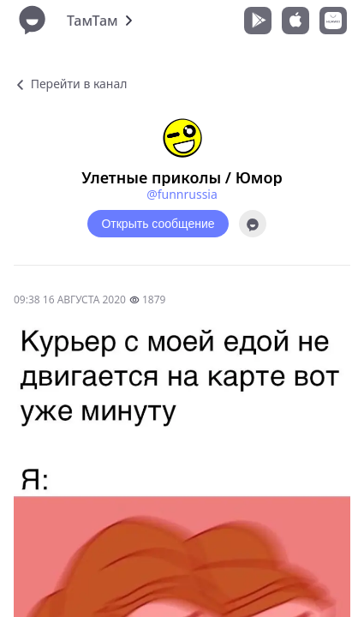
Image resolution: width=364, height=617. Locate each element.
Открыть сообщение (158, 224)
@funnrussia (182, 194)
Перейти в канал (70, 84)
